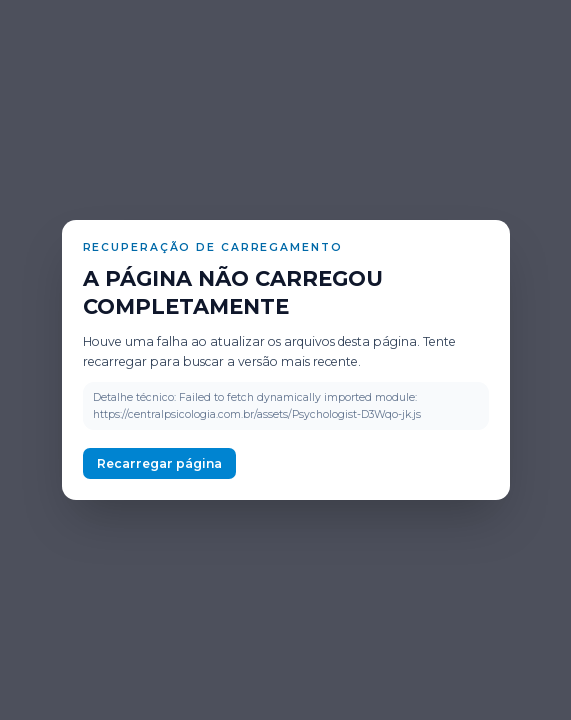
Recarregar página (159, 463)
